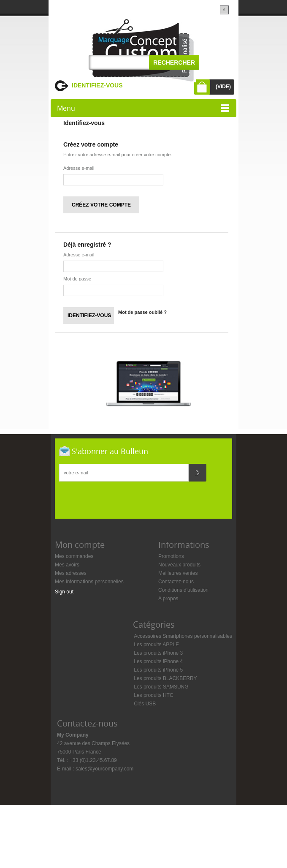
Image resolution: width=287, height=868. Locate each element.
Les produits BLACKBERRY (165, 678)
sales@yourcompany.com (104, 769)
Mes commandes (74, 556)
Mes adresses (71, 573)
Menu (66, 108)
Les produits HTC (153, 695)
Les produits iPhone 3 (158, 653)
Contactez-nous (176, 582)
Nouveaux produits (179, 565)
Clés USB (145, 704)
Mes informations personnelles (89, 582)
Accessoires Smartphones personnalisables (183, 636)
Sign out (64, 592)
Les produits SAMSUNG (161, 687)
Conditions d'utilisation (183, 590)
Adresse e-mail (79, 168)
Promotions (171, 556)
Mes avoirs (67, 565)
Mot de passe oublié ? (142, 312)
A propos (168, 599)
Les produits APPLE (156, 645)
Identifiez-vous (97, 85)
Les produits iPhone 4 (158, 661)
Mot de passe (77, 279)
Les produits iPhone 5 (158, 670)
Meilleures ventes (178, 573)
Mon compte (80, 545)
